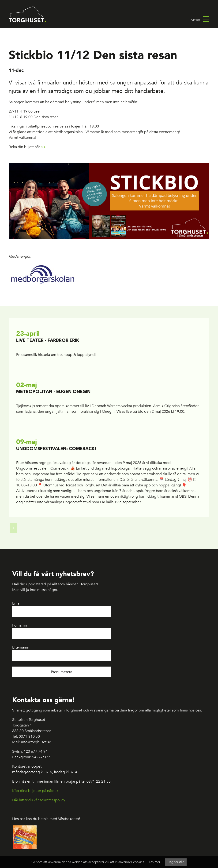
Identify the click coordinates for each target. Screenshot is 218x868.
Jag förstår (176, 862)
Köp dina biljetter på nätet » (35, 791)
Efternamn (21, 647)
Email (17, 603)
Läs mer (155, 862)
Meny (200, 20)
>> (43, 147)
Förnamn (20, 625)
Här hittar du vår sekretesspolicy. (39, 800)
